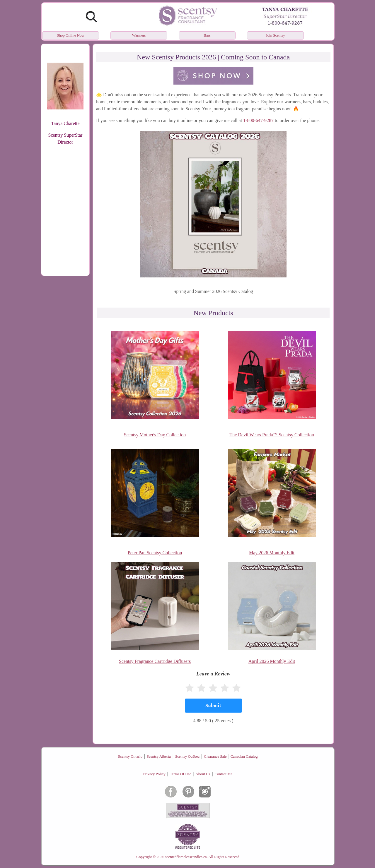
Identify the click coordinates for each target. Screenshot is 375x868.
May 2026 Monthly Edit (272, 553)
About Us (203, 774)
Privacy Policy (154, 774)
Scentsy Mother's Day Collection (155, 435)
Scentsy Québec (187, 756)
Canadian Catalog (244, 756)
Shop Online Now (71, 35)
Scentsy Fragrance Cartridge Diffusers (155, 661)
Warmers (139, 35)
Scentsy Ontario (130, 756)
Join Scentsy (275, 35)
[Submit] (213, 706)
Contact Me (223, 774)
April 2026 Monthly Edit (272, 661)
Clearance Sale (215, 756)
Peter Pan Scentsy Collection (155, 553)
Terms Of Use (181, 774)
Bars (207, 35)
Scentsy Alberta (159, 756)
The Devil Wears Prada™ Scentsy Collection (272, 435)
